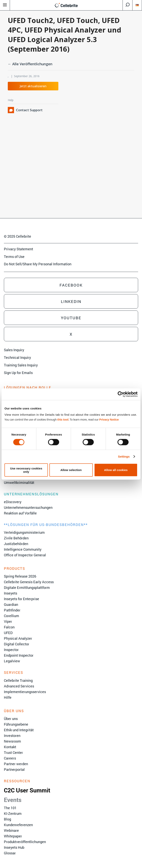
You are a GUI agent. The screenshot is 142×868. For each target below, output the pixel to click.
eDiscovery (13, 502)
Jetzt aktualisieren (33, 86)
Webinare (11, 830)
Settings (124, 456)
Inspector (11, 650)
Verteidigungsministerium (24, 532)
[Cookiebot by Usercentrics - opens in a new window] (121, 394)
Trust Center (13, 752)
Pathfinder (12, 610)
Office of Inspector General (25, 555)
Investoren (12, 736)
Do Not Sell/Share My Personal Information (38, 264)
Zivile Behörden (16, 538)
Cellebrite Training (18, 680)
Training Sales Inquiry (21, 365)
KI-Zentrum (13, 813)
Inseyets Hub (14, 847)
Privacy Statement (18, 249)
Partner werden (16, 764)
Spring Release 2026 (20, 576)
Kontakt (10, 747)
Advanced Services (19, 686)
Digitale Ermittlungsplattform (27, 587)
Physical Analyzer (18, 638)
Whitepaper (13, 836)
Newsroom (12, 741)
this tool (63, 419)
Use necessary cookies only (26, 470)
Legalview (12, 661)
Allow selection (71, 470)
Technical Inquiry (17, 357)
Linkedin (71, 301)
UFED (8, 633)
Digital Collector (17, 644)
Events (13, 800)
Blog (7, 819)
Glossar (10, 853)
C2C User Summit (27, 790)
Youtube (71, 318)
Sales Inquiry (14, 350)
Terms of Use (14, 257)
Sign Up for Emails (18, 373)
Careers (10, 758)
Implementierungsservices (25, 692)
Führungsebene (16, 724)
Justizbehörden (16, 544)
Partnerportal (14, 769)
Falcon (9, 627)
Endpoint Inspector (19, 655)
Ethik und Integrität (19, 730)
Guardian (11, 604)
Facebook (71, 285)
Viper (8, 621)
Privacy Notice (109, 419)
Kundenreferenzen (18, 825)
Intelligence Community (23, 549)
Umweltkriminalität (19, 483)
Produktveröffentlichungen (25, 842)
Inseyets (11, 593)
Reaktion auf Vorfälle (20, 513)
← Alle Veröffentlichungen (30, 64)
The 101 (10, 808)
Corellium (11, 616)
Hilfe (8, 697)
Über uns (11, 719)
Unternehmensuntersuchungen (28, 507)
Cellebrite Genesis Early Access (29, 582)
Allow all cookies (116, 470)
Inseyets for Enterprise (21, 599)
